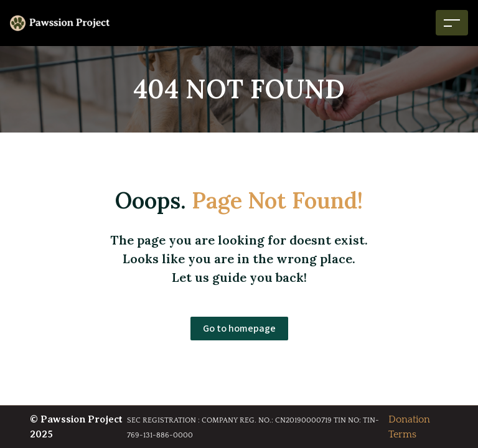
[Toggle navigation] (452, 23)
